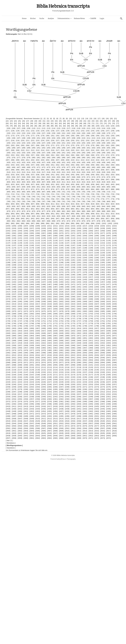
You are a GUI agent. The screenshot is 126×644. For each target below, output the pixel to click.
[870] (9, 211)
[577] (8, 180)
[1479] (8, 287)
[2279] (20, 389)
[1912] (97, 341)
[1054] (79, 231)
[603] (24, 182)
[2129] (32, 370)
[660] (84, 187)
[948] (63, 219)
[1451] (67, 282)
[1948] (85, 345)
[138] (63, 131)
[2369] (103, 399)
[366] (78, 155)
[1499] (14, 289)
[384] (54, 158)
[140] (73, 131)
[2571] (61, 426)
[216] (114, 138)
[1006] (20, 226)
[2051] (20, 360)
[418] (113, 160)
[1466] (43, 284)
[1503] (38, 289)
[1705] (108, 314)
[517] (43, 172)
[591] (78, 180)
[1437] (97, 280)
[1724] (108, 316)
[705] (84, 192)
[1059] (108, 231)
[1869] (67, 336)
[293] (49, 148)
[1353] (49, 270)
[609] (54, 182)
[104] (118, 126)
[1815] (85, 328)
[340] (59, 153)
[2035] (38, 358)
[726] (78, 194)
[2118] (79, 367)
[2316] (14, 394)
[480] (84, 167)
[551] (103, 175)
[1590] (103, 299)
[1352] (43, 270)
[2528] (32, 421)
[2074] (43, 363)
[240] (9, 143)
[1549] (85, 294)
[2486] (8, 416)
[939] (18, 219)
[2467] (8, 414)
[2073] (38, 363)
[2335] (14, 397)
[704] (79, 192)
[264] (18, 145)
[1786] (26, 326)
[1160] (32, 245)
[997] (83, 223)
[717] (33, 194)
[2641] (26, 436)
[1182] (49, 248)
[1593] (8, 302)
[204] (54, 138)
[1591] (108, 299)
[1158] (20, 245)
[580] (23, 180)
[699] (54, 192)
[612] (69, 182)
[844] (104, 206)
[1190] (97, 248)
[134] (43, 131)
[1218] (38, 253)
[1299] (67, 262)
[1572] (108, 297)
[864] (93, 209)
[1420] (108, 277)
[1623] (73, 304)
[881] (64, 211)
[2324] (61, 394)
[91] (60, 126)
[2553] (67, 423)
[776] (103, 199)
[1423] (14, 280)
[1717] (67, 316)
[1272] (20, 260)
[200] (34, 138)
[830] (34, 206)
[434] (79, 162)
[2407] (103, 404)
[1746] (14, 321)
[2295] (114, 389)
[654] (54, 187)
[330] (9, 153)
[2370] (108, 399)
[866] (103, 209)
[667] (8, 189)
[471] (39, 167)
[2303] (49, 392)
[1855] (97, 333)
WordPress (62, 459)
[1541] (38, 294)
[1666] (103, 309)
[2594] (85, 428)
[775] (98, 199)
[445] (23, 165)
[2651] (85, 436)
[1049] (49, 231)
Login (102, 18)
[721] (53, 194)
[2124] (114, 367)
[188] (88, 136)
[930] (84, 216)
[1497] (114, 287)
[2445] (103, 409)
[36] (64, 121)
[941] (28, 219)
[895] (23, 214)
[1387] (26, 275)
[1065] (32, 233)
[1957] (26, 348)
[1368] (26, 272)
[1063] (20, 233)
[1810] (55, 328)
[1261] (67, 258)
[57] (36, 123)
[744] (54, 197)
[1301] (79, 262)
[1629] (108, 304)
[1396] (79, 275)
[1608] (97, 302)
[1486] (49, 287)
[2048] (114, 358)
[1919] (26, 343)
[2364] (73, 399)
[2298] (20, 392)
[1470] (67, 284)
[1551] (97, 294)
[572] (94, 177)
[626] (28, 184)
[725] (73, 194)
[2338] (32, 397)
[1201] (49, 250)
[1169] (85, 245)
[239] (118, 141)
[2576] (91, 426)
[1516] (114, 289)
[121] (89, 128)
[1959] (38, 348)
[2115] (61, 367)
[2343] (61, 397)
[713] (13, 194)
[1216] (26, 253)
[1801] (114, 326)
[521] (64, 172)
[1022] (114, 226)
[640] (98, 184)
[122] (94, 128)
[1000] (98, 223)
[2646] (55, 436)
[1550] (91, 294)
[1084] (32, 236)
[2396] (38, 404)
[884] (79, 211)
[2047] (108, 358)
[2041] (73, 358)
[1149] (79, 243)
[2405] (91, 404)
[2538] (91, 421)
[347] (94, 153)
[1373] (55, 272)
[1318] (67, 265)
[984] (18, 223)
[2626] (49, 433)
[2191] (61, 377)
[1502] (32, 289)
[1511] (85, 289)
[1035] (79, 228)
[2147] (26, 372)
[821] (103, 204)
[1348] (20, 270)
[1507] (61, 289)
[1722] (97, 316)
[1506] (55, 289)
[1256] (38, 258)
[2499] (85, 416)
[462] (108, 165)
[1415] (79, 277)
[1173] (108, 245)
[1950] (97, 345)
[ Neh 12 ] (9, 441)
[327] (108, 150)
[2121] (97, 367)
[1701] (85, 314)
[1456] (97, 282)
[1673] (32, 311)
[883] (74, 211)
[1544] (55, 294)
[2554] (73, 423)
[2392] (14, 404)
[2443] (91, 409)
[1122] (32, 241)
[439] (104, 162)
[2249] (67, 384)
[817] (83, 204)
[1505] (49, 289)
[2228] (55, 382)
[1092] (79, 236)
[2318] (26, 394)
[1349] (26, 270)
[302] (94, 148)
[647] (19, 187)
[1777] (85, 323)
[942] (33, 219)
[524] (79, 172)
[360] (48, 155)
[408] (63, 160)
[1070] (61, 233)
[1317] (61, 265)
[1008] (32, 226)
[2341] (49, 397)
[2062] (85, 360)
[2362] (61, 399)
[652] (43, 187)
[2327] (79, 394)
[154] (29, 133)
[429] (54, 162)
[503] (88, 170)
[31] (44, 121)
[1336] (61, 267)
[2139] (91, 370)
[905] (73, 214)
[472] (43, 167)
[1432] (67, 280)
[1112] (85, 238)
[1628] (103, 304)
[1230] (108, 253)
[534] (18, 175)
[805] (23, 204)
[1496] (108, 287)
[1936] (14, 345)
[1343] (103, 267)
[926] (64, 216)
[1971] (108, 348)
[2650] (79, 436)
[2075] (49, 363)
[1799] (103, 326)
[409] (68, 160)
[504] (93, 170)
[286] (14, 148)
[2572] (67, 426)
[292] (43, 148)
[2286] (61, 389)
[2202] (14, 380)
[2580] (114, 426)
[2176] (85, 375)
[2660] (26, 438)
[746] (64, 197)
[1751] (43, 321)
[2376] (32, 402)
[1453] (79, 282)
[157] (43, 133)
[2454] (43, 411)
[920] (34, 216)
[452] (58, 165)
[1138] (14, 243)
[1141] (32, 243)
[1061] (8, 233)
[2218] (108, 380)
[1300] (73, 262)
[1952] (108, 345)
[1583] (61, 299)
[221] (28, 141)
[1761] (103, 321)
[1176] (14, 248)
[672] (33, 189)
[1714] (49, 316)
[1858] (114, 333)
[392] (94, 158)
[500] (73, 170)
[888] (99, 211)
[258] (99, 143)
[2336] (20, 397)
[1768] (32, 323)
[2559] (103, 423)
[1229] (103, 253)
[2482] (97, 414)
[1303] (91, 262)
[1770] (43, 323)
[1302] (85, 262)
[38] (73, 121)
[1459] (114, 282)
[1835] (91, 331)
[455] (73, 165)
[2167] (32, 375)
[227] (58, 141)
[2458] (67, 411)
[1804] (20, 328)
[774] (93, 199)
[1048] (43, 231)
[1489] (67, 287)
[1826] (38, 331)
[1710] (26, 316)
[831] (39, 206)
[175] (23, 136)
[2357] (32, 399)
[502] (83, 170)
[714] (18, 194)
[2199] (108, 377)
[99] (93, 126)
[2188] (43, 377)
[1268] (108, 258)
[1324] (103, 265)
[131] (28, 131)
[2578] (103, 426)
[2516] (73, 419)
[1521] (32, 292)
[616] (89, 182)
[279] (93, 145)
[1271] (14, 260)
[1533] (103, 292)
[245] (34, 143)
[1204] (67, 250)
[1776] (79, 323)
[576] (114, 177)
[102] (108, 126)
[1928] (79, 343)
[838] (74, 206)
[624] (18, 184)
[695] (34, 192)
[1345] (114, 267)
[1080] (8, 236)
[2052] (26, 360)
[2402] (73, 404)
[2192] (67, 377)
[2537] (85, 421)
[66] (73, 123)
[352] (8, 155)
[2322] (49, 394)
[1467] (49, 284)
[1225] (79, 253)
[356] (28, 155)
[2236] (103, 382)
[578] (13, 180)
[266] (28, 145)
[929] (79, 216)
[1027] (32, 228)
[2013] (20, 355)
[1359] (85, 270)
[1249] (108, 255)
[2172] (61, 375)
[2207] (43, 380)
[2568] (43, 426)
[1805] (26, 328)
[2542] (114, 421)
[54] (24, 123)
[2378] (43, 402)
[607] (43, 182)
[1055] (85, 231)
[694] (29, 192)
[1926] (67, 343)
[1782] (114, 323)
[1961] (49, 348)
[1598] (38, 302)
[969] (54, 221)
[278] (88, 145)
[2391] (8, 404)
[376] (14, 158)
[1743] (108, 319)
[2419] (61, 406)
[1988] (97, 350)
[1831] (67, 331)
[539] (43, 175)
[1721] (91, 316)
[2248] (61, 384)
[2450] (20, 411)
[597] (108, 180)
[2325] (67, 394)
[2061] (79, 360)
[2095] (55, 365)
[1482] (26, 287)
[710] (109, 192)
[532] (8, 175)
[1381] (103, 272)
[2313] (108, 392)
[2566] (32, 426)
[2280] (26, 389)
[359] (43, 155)
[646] (14, 187)
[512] (19, 172)
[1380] (97, 272)
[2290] (85, 389)
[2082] (91, 363)
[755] (109, 197)
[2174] (73, 375)
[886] (89, 211)
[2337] (26, 397)
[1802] (8, 328)
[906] (78, 214)
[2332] (108, 394)
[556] (14, 177)
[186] (78, 136)
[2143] (114, 370)
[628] (38, 184)
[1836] (97, 331)
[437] (94, 162)
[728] (88, 194)
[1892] (91, 338)
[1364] (114, 270)
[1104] (38, 238)
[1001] (104, 223)
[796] (89, 202)
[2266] (55, 387)
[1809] (49, 328)
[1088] (55, 236)
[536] (28, 175)
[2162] (114, 372)
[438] (99, 162)
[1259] (55, 258)
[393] (99, 158)
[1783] (8, 326)
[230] (73, 141)
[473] (49, 167)
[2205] (32, 380)
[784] (29, 202)
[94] (73, 126)
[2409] (114, 404)
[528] (99, 172)
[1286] (103, 260)
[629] (43, 184)
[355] (23, 155)
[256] (89, 143)
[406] (53, 160)
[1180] (38, 248)
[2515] (67, 419)
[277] (83, 145)
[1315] (49, 265)
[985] (23, 223)
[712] (8, 194)
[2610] (67, 431)
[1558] (26, 297)
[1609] (103, 302)
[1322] (91, 265)
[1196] (20, 250)
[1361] (97, 270)
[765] (48, 199)
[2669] (79, 438)
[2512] (49, 419)
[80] (15, 126)
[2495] (61, 416)
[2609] (61, 431)
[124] (104, 128)
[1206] (79, 250)
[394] (104, 158)
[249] (54, 143)
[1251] (8, 258)
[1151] (91, 243)
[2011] (8, 355)
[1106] (49, 238)
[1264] (85, 258)
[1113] (91, 238)
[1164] (55, 245)
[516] (39, 172)
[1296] (49, 262)
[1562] (49, 297)
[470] (34, 167)
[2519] (91, 419)
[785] (34, 202)
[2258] (8, 387)
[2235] (97, 382)
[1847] (49, 333)
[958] (113, 219)
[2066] (108, 360)
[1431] (61, 280)
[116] (64, 128)
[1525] (55, 292)
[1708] (14, 316)
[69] (85, 123)
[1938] (26, 345)
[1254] (26, 258)
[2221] (14, 382)
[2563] (14, 426)
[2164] (14, 375)
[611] (64, 182)
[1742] (103, 319)
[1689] (14, 314)
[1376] (73, 272)
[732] (108, 194)
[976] (89, 221)
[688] (113, 189)
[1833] (79, 331)
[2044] (91, 358)
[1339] (79, 267)
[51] (11, 123)
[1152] (97, 243)
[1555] (8, 297)
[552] (108, 175)
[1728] (20, 319)
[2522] (108, 419)
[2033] (26, 358)
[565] (59, 177)
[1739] (85, 319)
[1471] (73, 284)
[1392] (55, 275)
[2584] (26, 428)
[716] (28, 194)
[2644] (43, 436)
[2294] (108, 389)
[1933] (108, 343)
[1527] (67, 292)
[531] (114, 172)
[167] (94, 133)
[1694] (43, 314)
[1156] (8, 245)
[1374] (61, 272)
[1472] (79, 284)
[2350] (103, 397)
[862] (83, 209)
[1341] (91, 267)
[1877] (114, 336)
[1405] (20, 277)
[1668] (114, 309)
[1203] (61, 250)
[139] (68, 131)
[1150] (85, 243)
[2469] (20, 414)
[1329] (20, 267)
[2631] (79, 433)
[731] (103, 194)
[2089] (20, 365)
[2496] (67, 416)
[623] (13, 184)
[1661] (73, 309)
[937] (8, 219)
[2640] (20, 436)
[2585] (32, 428)
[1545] (61, 294)
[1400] (103, 275)
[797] (94, 202)
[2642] (32, 436)
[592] (83, 180)
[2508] (26, 419)
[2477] (67, 414)
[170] (109, 133)
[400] (23, 160)
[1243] (73, 255)
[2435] (43, 409)
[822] (108, 204)
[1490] (73, 287)
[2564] (20, 426)
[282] (108, 145)
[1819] (108, 328)
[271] (53, 145)
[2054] (38, 360)
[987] (33, 223)
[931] (89, 216)
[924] (54, 216)
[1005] (14, 226)
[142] (83, 131)
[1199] (38, 250)
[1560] (38, 297)
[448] (38, 165)
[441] (114, 162)
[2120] (91, 367)
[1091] (73, 236)
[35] (60, 121)
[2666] (61, 438)
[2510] (38, 419)
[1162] (43, 245)
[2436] (49, 409)
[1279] (61, 260)
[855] (48, 209)
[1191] (103, 248)
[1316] (55, 265)
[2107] (14, 367)
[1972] (114, 348)
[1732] (43, 319)
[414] (93, 160)
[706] (89, 192)
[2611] (73, 431)
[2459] (73, 411)
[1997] (38, 353)
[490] (23, 170)
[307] (8, 150)
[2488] (20, 416)
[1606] (85, 302)
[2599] (114, 428)
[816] (78, 204)
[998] (88, 223)
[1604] (73, 302)
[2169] (43, 375)
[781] (14, 202)
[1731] (38, 319)
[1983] (67, 350)
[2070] (20, 363)
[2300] (32, 392)
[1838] (108, 331)
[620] (109, 182)
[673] (38, 189)
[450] (48, 165)
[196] (14, 138)
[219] (18, 141)
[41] (85, 121)
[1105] (43, 238)
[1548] (79, 294)
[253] (74, 143)
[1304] (97, 262)
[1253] (20, 258)
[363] (63, 155)
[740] (34, 197)
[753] (99, 197)
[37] (68, 121)
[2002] (67, 353)
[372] (108, 155)
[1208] (91, 250)
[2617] (108, 431)
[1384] (8, 275)
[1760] (97, 321)
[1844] (32, 333)
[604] (29, 182)
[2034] (32, 358)
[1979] (43, 350)
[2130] (38, 370)
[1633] (20, 306)
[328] (113, 150)
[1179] (32, 248)
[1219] (43, 253)
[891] (114, 211)
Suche (42, 18)
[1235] (26, 255)
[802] (8, 204)
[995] (73, 223)
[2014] (26, 355)
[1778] (91, 323)
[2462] (91, 411)
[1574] (8, 299)
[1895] (108, 338)
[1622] (67, 304)
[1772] (55, 323)
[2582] (14, 428)
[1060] (114, 231)
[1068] (49, 233)
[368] (88, 155)
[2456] (55, 411)
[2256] (108, 384)
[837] (69, 206)
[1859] (8, 336)
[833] (49, 206)
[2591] (67, 428)
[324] (93, 150)
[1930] (91, 343)
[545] (73, 175)
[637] (83, 184)
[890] (109, 211)
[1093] (85, 236)
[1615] (26, 304)
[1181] (43, 248)
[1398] (91, 275)
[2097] (67, 365)
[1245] (85, 255)
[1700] (79, 314)
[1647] (103, 306)
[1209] (97, 250)
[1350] (32, 270)
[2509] (32, 419)
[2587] (43, 428)
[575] (109, 177)
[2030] (8, 358)
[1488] (61, 287)
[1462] (20, 284)
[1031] (55, 228)
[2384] (79, 402)
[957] (108, 219)
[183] (63, 136)
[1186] (73, 248)
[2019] (55, 355)
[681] (78, 189)
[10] (70, 119)
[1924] (55, 343)
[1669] (8, 311)
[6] (57, 119)
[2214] (85, 380)
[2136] (73, 370)
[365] (73, 155)
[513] (24, 172)
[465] (9, 167)
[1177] (20, 248)
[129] (18, 131)
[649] (29, 187)
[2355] (20, 399)
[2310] (91, 392)
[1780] (103, 323)
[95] (77, 126)
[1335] (55, 267)
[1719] (79, 316)
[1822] (14, 331)
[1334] (49, 267)
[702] (69, 192)
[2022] (73, 355)
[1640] (61, 306)
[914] (118, 214)
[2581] (8, 428)
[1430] (55, 280)
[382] (43, 158)
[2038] (55, 358)
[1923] (49, 343)
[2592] (73, 428)
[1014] (67, 226)
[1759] (91, 321)
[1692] (32, 314)
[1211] (108, 250)
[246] (39, 143)
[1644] (85, 306)
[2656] (114, 436)
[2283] (43, 389)
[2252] (85, 384)
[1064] (26, 233)
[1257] (43, 258)
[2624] (38, 433)
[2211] (67, 380)
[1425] (26, 280)
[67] (77, 123)
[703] (74, 192)
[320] (73, 150)
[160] (59, 133)
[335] (34, 153)
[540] (48, 175)
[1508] (67, 289)
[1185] (67, 248)
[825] (9, 206)
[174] (18, 136)
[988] (38, 223)
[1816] (91, 328)
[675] (48, 189)
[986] (28, 223)
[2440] (73, 409)
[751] (89, 197)
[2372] (8, 402)
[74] (105, 123)
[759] (18, 199)
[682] (83, 189)
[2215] (91, 380)
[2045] (97, 358)
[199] (29, 138)
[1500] (20, 289)
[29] (36, 121)
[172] (8, 136)
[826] (14, 206)
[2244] (38, 384)
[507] (108, 170)
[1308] (8, 265)
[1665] (97, 309)
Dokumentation (64, 18)
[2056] (49, 360)
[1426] (32, 280)
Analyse (51, 18)
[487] (8, 170)
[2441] (79, 409)
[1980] (49, 350)
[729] (93, 194)
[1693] (38, 314)
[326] (103, 150)
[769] (68, 199)
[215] (109, 138)
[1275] (38, 260)
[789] (54, 202)
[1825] (32, 331)
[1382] (108, 272)
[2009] (108, 353)
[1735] (61, 319)
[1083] (26, 236)
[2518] (85, 419)
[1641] (67, 306)
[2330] (97, 394)
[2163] (8, 375)
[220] (23, 141)
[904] (68, 214)
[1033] (67, 228)
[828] (24, 206)
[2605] (38, 431)
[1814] (79, 328)
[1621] (61, 304)
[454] (68, 165)
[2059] (67, 360)
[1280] (67, 260)
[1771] (49, 323)
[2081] (85, 363)
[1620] (55, 304)
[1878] (8, 338)
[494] (43, 170)
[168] (99, 133)
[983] (13, 223)
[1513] (97, 289)
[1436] (91, 280)
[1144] (49, 243)
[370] (98, 155)
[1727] (14, 319)
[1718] (73, 316)
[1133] (97, 241)
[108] (24, 128)
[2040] (67, 358)
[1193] (114, 248)
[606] (39, 182)
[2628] (61, 433)
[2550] (49, 423)
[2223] (26, 382)
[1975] (20, 350)
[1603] (67, 302)
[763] (38, 199)
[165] (84, 133)
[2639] (14, 436)
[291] (39, 148)
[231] (78, 141)
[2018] (49, 355)
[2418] (55, 406)
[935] (109, 216)
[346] (89, 153)
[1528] (73, 292)
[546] (78, 175)
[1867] (55, 336)
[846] (114, 206)
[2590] (61, 428)
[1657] (49, 309)
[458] (88, 165)
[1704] (103, 314)
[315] (48, 150)
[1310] (20, 265)
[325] (98, 150)
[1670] (14, 311)
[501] (78, 170)
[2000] (55, 353)
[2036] (43, 358)
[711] (114, 192)
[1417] (91, 277)
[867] (108, 209)
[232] (83, 141)
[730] (98, 194)
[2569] (49, 426)
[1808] (43, 328)
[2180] (108, 375)
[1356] (67, 270)
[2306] (67, 392)
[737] (19, 197)
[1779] (97, 323)
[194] (118, 136)
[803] (13, 204)
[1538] (20, 294)
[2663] (43, 438)
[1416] (85, 277)
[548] (88, 175)
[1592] (114, 299)
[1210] (103, 250)
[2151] (49, 372)
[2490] (32, 416)
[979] (104, 221)
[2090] (26, 365)
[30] (40, 121)
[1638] (49, 306)
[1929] (85, 343)
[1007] (26, 226)
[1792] (61, 326)
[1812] (67, 328)
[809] (43, 204)
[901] (53, 214)
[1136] (114, 241)
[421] (14, 162)
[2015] (32, 355)
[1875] (103, 336)
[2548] (38, 423)
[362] (58, 155)
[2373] (14, 402)
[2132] (49, 370)
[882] (69, 211)
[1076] (97, 233)
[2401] (67, 404)
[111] (39, 128)
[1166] (67, 245)
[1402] (114, 275)
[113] (49, 128)
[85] (36, 126)
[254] (79, 143)
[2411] (14, 406)
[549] (93, 175)
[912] (108, 214)
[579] (18, 180)
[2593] (79, 428)
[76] (113, 123)
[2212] (73, 380)
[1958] (32, 348)
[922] (43, 216)
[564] (54, 177)
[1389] (38, 275)
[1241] (61, 255)
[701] (64, 192)
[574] (104, 177)
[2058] (61, 360)
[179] (43, 136)
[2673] (103, 438)
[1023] (8, 228)
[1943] (55, 345)
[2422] (79, 406)
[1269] (114, 258)
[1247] (97, 255)
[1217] (32, 253)
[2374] (20, 402)
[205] (59, 138)
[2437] (55, 409)
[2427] (108, 406)
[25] (19, 121)
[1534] (108, 292)
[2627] (55, 433)
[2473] (43, 414)
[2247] (55, 384)
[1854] (91, 333)
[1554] (114, 294)
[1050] (55, 231)
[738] (24, 197)
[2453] (38, 411)
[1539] (26, 294)
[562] (43, 177)
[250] (59, 143)
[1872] (85, 336)
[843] (99, 206)
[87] (44, 126)
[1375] (67, 272)
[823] (113, 204)
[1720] (85, 316)
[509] (118, 170)
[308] (13, 150)
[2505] (8, 419)
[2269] (73, 387)
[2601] (14, 431)
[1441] (8, 282)
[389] (79, 158)
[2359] (43, 399)
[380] (34, 158)
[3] (48, 119)
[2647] (61, 436)
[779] (118, 199)
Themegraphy (71, 459)
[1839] (114, 331)
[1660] (67, 309)
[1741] (97, 319)
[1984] (73, 350)
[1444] (26, 282)
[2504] (114, 416)
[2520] (97, 419)
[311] (28, 150)
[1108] (61, 238)
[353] (13, 155)
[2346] (79, 397)
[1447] (43, 282)
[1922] (43, 343)
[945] (48, 219)
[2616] (103, 431)
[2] (45, 119)
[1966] (79, 348)
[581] (28, 180)
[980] (109, 221)
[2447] (114, 409)
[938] (13, 219)
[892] (8, 214)
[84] (32, 126)
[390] (84, 158)
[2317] (20, 394)
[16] (95, 119)
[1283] (85, 260)
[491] (28, 170)
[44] (97, 121)
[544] (68, 175)
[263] (13, 145)
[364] (68, 155)
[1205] (73, 250)
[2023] (79, 355)
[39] (77, 121)
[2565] (26, 426)
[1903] (43, 341)
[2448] (8, 411)
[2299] (26, 392)
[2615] (97, 431)
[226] (53, 141)
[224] (43, 141)
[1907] (67, 341)
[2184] (20, 377)
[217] (8, 141)
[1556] (14, 297)
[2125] (8, 370)
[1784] (14, 326)
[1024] (14, 228)
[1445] (32, 282)
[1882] (32, 338)
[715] (23, 194)
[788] (49, 202)
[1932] (103, 343)
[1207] (85, 250)
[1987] (91, 350)
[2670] (85, 438)
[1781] (108, 323)
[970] (59, 221)
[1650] (8, 309)
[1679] (67, 311)
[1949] (91, 345)
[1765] (14, 323)
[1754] (61, 321)
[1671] (20, 311)
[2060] (73, 360)
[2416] (43, 406)
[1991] (114, 350)
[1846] (43, 333)
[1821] (8, 331)
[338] (49, 153)
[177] (33, 136)
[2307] (73, 392)
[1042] (8, 231)
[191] (103, 136)
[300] (84, 148)
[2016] (38, 355)
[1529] (79, 292)
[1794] (73, 326)
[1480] (14, 287)
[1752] (49, 321)
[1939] (32, 345)
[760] (23, 199)
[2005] (85, 353)
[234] (93, 141)
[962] (19, 221)
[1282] (79, 260)
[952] (83, 219)
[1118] (8, 241)
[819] (93, 204)
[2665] (55, 438)
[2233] (85, 382)
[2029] (114, 355)
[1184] (61, 248)
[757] (8, 199)
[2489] (26, 416)
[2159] (97, 372)
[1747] (20, 321)
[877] (43, 211)
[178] (38, 136)
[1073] (79, 233)
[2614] (91, 431)
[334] (29, 153)
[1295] (43, 262)
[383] (49, 158)
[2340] (43, 397)
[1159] (26, 245)
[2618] (114, 431)
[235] (98, 141)
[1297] (55, 262)
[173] (13, 136)
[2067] (114, 360)
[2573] (73, 426)
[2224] (32, 382)
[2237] (108, 382)
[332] (19, 153)
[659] (79, 187)
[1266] (97, 258)
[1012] (55, 226)
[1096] (103, 236)
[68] (81, 123)
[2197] (97, 377)
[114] (54, 128)
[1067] (43, 233)
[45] (101, 121)
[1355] (61, 270)
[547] (83, 175)
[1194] (8, 250)
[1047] (38, 231)
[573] (99, 177)
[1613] (14, 304)
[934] (104, 216)
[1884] (43, 338)
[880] (59, 211)
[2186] (32, 377)
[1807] (38, 328)
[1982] (61, 350)
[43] (93, 121)
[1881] (26, 338)
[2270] (79, 387)
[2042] (79, 358)
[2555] (79, 423)
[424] (29, 162)
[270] (48, 145)
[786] (39, 202)
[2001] (61, 353)
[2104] (108, 365)
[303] (99, 148)
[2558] (97, 423)
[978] (99, 221)
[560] (34, 177)
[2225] (38, 382)
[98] (89, 126)
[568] (74, 177)
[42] (89, 121)
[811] (53, 204)
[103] (113, 126)
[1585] (73, 299)
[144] (93, 131)
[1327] (8, 267)
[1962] (55, 348)
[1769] (38, 323)
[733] (113, 194)
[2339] (38, 397)
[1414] (73, 277)
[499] (68, 170)
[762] (33, 199)
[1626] (91, 304)
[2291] (91, 389)
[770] (73, 199)
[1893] (97, 338)
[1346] (8, 270)
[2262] (32, 387)
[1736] (67, 319)
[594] (93, 180)
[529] (104, 172)
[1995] (26, 353)
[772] (83, 199)
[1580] (43, 299)
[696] (39, 192)
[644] (118, 184)
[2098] (73, 365)
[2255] (103, 384)
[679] (68, 189)
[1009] (38, 226)
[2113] (49, 367)
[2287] (67, 389)
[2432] (26, 409)
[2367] (91, 399)
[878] (49, 211)
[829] (29, 206)
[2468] (14, 414)
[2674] (108, 438)
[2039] (61, 358)
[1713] (43, 316)
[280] (98, 145)
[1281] (73, 260)
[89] (52, 126)
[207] (69, 138)
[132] (33, 131)
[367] (83, 155)
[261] (114, 143)
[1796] (85, 326)
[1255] (32, 258)
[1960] (43, 348)
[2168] (38, 375)
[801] (114, 202)
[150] (9, 133)
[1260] (61, 258)
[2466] (114, 411)
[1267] (103, 258)
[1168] (79, 245)
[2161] (108, 372)
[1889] (73, 338)
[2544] (14, 423)
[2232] (79, 382)
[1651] (14, 309)
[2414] (32, 406)
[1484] (38, 287)
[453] (63, 165)
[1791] (55, 326)
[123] (99, 128)
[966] (39, 221)
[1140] (26, 243)
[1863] (32, 336)
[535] (23, 175)
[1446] (38, 282)
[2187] (38, 377)
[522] (69, 172)
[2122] (103, 367)
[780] (9, 202)
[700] (59, 192)
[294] (54, 148)
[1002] (110, 223)
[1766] (20, 323)
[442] (8, 165)
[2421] (73, 406)
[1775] (73, 323)
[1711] (32, 316)
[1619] (49, 304)
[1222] (61, 253)
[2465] (108, 411)
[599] (118, 180)
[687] (108, 189)
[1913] (103, 341)
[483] (99, 167)
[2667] (67, 438)
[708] (99, 192)
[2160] (103, 372)
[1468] (55, 284)
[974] (79, 221)
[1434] (79, 280)
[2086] (114, 363)
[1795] (79, 326)
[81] (19, 126)
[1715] (55, 316)
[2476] (61, 414)
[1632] (14, 306)
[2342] (55, 397)
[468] (24, 167)
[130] (23, 131)
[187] (83, 136)
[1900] (26, 341)
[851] (28, 209)
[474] (54, 167)
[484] (104, 167)
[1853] (85, 333)
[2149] (38, 372)
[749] (79, 197)
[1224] (73, 253)
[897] (33, 214)
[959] (118, 219)
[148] (113, 131)
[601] (14, 182)
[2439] (67, 409)
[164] (79, 133)
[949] (68, 219)
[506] (103, 170)
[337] (43, 153)
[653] (49, 187)
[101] (103, 126)
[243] (24, 143)
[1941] (43, 345)
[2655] (108, 436)
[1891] (85, 338)
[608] (49, 182)
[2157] (85, 372)
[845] (109, 206)
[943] (38, 219)
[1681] (79, 311)
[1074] (85, 233)
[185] (73, 136)
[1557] (20, 297)
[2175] (79, 375)
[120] (84, 128)
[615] (84, 182)
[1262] (73, 258)
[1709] (20, 316)
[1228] (97, 253)
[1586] (79, 299)
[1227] (91, 253)
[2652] (91, 436)
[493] (38, 170)
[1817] (97, 328)
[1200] (43, 250)
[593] (88, 180)
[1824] (26, 331)
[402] (33, 160)
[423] (24, 162)
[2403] (79, 404)
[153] (24, 133)
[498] (63, 170)
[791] (64, 202)
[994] (68, 223)
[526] (89, 172)
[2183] (14, 377)
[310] (23, 150)
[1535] (114, 292)
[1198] (32, 250)
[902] (58, 214)
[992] (58, 223)
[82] (24, 126)
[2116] (67, 367)
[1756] (73, 321)
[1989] (103, 350)
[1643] (79, 306)
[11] (74, 119)
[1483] (32, 287)
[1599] (43, 302)
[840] (84, 206)
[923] (49, 216)
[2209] (55, 380)
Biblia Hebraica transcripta (63, 6)
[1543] (49, 294)
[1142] (38, 243)
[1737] (73, 319)
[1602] (61, 302)
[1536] (8, 294)
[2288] (73, 389)
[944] (43, 219)
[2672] (97, 438)
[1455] (91, 282)
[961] (14, 221)
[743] (49, 197)
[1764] (8, 323)
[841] (89, 206)
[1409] (43, 277)
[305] (109, 148)
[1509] (73, 289)
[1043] (14, 231)
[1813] (73, 328)
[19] (107, 119)
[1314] (43, 265)
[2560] (108, 423)
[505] (98, 170)
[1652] (20, 309)
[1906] (61, 341)
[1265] (91, 258)
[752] (94, 197)
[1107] (55, 238)
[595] (98, 180)
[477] (69, 167)
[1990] (108, 350)
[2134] (61, 370)
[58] (40, 123)
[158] (49, 133)
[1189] (91, 248)
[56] (32, 123)
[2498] (79, 416)
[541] (53, 175)
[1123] (38, 241)
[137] (58, 131)
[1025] (20, 228)
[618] (99, 182)
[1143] (43, 243)
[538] (38, 175)
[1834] (85, 331)
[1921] (38, 343)
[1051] (61, 231)
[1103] (32, 238)
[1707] (8, 316)
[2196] (91, 377)
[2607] (49, 431)
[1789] (43, 326)
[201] (39, 138)
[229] (68, 141)
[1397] (85, 275)
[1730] (32, 319)
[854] (43, 209)
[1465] (38, 284)
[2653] (97, 436)
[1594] (14, 302)
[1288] (114, 260)
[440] (109, 162)
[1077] (103, 233)
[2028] (108, 355)
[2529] (38, 421)
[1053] (73, 231)
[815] (73, 204)
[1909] (79, 341)
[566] (64, 177)
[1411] (55, 277)
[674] (43, 189)
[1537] (14, 294)
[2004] (79, 353)
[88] (48, 126)
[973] (74, 221)
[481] (89, 167)
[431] (64, 162)
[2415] (38, 406)
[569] (79, 177)
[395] (109, 158)
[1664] (91, 309)
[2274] (103, 387)
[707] (94, 192)
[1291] (20, 262)
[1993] (14, 353)
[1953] (114, 345)
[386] (64, 158)
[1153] (103, 243)
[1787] (32, 326)
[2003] (73, 353)
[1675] (43, 311)
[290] (34, 148)
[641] (103, 184)
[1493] (91, 287)
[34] (56, 121)
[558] (24, 177)
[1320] (79, 265)
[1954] (8, 348)
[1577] (26, 299)
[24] (15, 121)
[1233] (14, 255)
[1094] (91, 236)
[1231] (114, 253)
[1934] (114, 343)
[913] (113, 214)
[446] (28, 165)
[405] (48, 160)
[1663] (85, 309)
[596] (103, 180)
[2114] (55, 367)
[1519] (20, 292)
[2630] (73, 433)
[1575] (14, 299)
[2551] (55, 423)
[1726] (8, 319)
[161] (64, 133)
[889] (104, 211)
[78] (7, 126)
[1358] (79, 270)
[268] (38, 145)
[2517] (79, 419)
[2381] (61, 402)
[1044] (20, 231)
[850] (23, 209)
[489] (18, 170)
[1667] (108, 309)
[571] (89, 177)
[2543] (8, 423)
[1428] (43, 280)
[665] (109, 187)
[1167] (73, 245)
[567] (69, 177)
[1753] (55, 321)
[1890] (79, 338)
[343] (74, 153)
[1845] (38, 333)
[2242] (26, 384)
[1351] (38, 270)
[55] (28, 123)
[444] (18, 165)
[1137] (8, 243)
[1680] (73, 311)
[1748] (26, 321)
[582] (33, 180)
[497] (58, 170)
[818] (88, 204)
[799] (104, 202)
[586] (53, 180)
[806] (28, 204)
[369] (93, 155)
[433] (74, 162)
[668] (13, 189)
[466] (14, 167)
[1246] (91, 255)
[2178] (97, 375)
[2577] (97, 426)
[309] (18, 150)
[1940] (38, 345)
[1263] (79, 258)
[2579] (108, 426)
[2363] (67, 399)
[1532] (97, 292)
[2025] (91, 355)
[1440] (114, 280)
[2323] (55, 394)
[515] (34, 172)
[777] (108, 199)
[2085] (108, 363)
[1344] (108, 267)
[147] (108, 131)
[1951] (103, 345)
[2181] (114, 375)
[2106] (8, 367)
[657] (69, 187)
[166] (89, 133)
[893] (13, 214)
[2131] (43, 370)
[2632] (85, 433)
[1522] (38, 292)
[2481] (91, 414)
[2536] (79, 421)
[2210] (61, 380)
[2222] (20, 382)
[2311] (97, 392)
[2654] (103, 436)
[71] (93, 123)
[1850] (67, 333)
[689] (118, 189)
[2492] (43, 416)
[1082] (20, 236)
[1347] (14, 270)
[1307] (114, 262)
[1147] (67, 243)
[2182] (8, 377)
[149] (118, 131)
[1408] (38, 277)
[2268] (67, 387)
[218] (13, 141)
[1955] (14, 348)
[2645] (49, 436)
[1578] (32, 299)
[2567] (38, 426)
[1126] (55, 241)
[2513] (55, 419)
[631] (53, 184)
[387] (69, 158)
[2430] (14, 409)
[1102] (26, 238)
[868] (113, 209)
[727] (83, 194)
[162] (69, 133)
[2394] (26, 404)
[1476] (103, 284)
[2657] (8, 438)
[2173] (67, 375)
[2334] (8, 397)
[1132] (91, 241)
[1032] (61, 228)
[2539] (97, 421)
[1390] (43, 275)
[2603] (26, 431)
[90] (56, 126)
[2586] (38, 428)
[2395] (32, 404)
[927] (69, 216)
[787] (43, 202)
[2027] (103, 355)
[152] (19, 133)
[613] (74, 182)
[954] (93, 219)
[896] (28, 214)
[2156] (79, 372)
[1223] (67, 253)
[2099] (79, 365)
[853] (38, 209)
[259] (104, 143)
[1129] (73, 241)
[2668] (73, 438)
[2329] (91, 394)
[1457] (103, 282)
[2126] (14, 370)
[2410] (8, 406)
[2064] (97, 360)
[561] (39, 177)
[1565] (67, 297)
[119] (79, 128)
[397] (8, 160)
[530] (109, 172)
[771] (78, 199)
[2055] (43, 360)
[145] (98, 131)
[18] (103, 119)
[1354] (55, 270)
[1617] (38, 304)
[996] (78, 223)
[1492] (85, 287)
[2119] (85, 367)
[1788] (38, 326)
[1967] (85, 348)
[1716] (61, 316)
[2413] (26, 406)
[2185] (26, 377)
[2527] (26, 421)
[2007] (97, 353)
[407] (58, 160)
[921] (39, 216)
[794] (79, 202)
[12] (79, 119)
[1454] (85, 282)
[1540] (32, 294)
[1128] (67, 241)
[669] (18, 189)
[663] (99, 187)
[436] (89, 162)
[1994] (20, 353)
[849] (18, 209)
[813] (63, 204)
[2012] (14, 355)
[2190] (55, 377)
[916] (14, 216)
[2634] (97, 433)
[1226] (85, 253)
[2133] (55, 370)
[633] (63, 184)
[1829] (55, 331)
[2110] (32, 367)
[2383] (73, 402)
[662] (94, 187)
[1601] (55, 302)
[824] (118, 204)
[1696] (55, 314)
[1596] (26, 302)
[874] (29, 211)
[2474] (49, 414)
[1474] (91, 284)
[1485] (43, 287)
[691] (14, 192)
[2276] (114, 387)
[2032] (20, 358)
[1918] (20, 343)
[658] (74, 187)
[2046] (103, 358)
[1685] (103, 311)
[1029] (43, 228)
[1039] (103, 228)
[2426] (103, 406)
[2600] (8, 431)
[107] (19, 128)
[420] (9, 162)
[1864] (38, 336)
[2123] (108, 367)
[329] (118, 150)
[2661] (32, 438)
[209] (79, 138)
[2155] (73, 372)
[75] (109, 123)
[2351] (108, 397)
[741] (39, 197)
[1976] (26, 350)
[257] (94, 143)
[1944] (61, 345)
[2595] (91, 428)
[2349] (97, 397)
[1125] (49, 241)
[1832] (73, 331)
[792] (69, 202)
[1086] (43, 236)
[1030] (49, 228)
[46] (105, 121)
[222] (33, 141)
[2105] (114, 365)
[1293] (32, 262)
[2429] (8, 409)
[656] (64, 187)
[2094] (49, 365)
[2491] (38, 416)
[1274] (32, 260)
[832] (43, 206)
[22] (7, 121)
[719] (43, 194)
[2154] (67, 372)
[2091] (32, 365)
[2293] (103, 389)
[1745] (8, 321)
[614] (79, 182)
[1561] (43, 297)
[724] (68, 194)
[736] (14, 197)
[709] (104, 192)
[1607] (91, 302)
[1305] (103, 262)
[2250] (73, 384)
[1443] (20, 282)
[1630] (114, 304)
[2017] (43, 355)
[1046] (32, 231)
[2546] (26, 423)
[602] (19, 182)
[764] (43, 199)
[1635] (32, 306)
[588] (63, 180)
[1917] (14, 343)
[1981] (55, 350)
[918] (24, 216)
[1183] (55, 248)
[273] (63, 145)
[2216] (97, 380)
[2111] (38, 367)
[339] (54, 153)
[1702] (91, 314)
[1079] (114, 233)
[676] (53, 189)
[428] (49, 162)
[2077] (61, 363)
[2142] (108, 370)
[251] (64, 143)
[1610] (108, 302)
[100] (98, 126)
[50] (7, 123)
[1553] (108, 294)
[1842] (20, 333)
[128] (13, 131)
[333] (24, 153)
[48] (113, 121)
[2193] (73, 377)
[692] (19, 192)
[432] (69, 162)
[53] (19, 123)
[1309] (14, 265)
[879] (54, 211)
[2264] (43, 387)
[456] (78, 165)
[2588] (49, 428)
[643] (113, 184)
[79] (11, 126)
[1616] (32, 304)
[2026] (97, 355)
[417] (108, 160)
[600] (9, 182)
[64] (64, 123)
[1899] (20, 341)
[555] (9, 177)
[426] (39, 162)
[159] (54, 133)
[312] (33, 150)
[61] (52, 123)
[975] (84, 221)
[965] (34, 221)
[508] (113, 170)
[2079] (73, 363)
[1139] (20, 243)
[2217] (103, 380)
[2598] (108, 428)
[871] (14, 211)
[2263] (38, 387)
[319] (68, 150)
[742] (43, 197)
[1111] (79, 238)
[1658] (55, 309)
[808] (38, 204)
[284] (118, 145)
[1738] (79, 319)
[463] (113, 165)
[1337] (67, 267)
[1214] (14, 253)
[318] (63, 150)
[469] (29, 167)
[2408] (108, 404)
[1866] (49, 336)
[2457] (61, 411)
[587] (58, 180)
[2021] (67, 355)
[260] (109, 143)
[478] (74, 167)
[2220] (8, 382)
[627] (33, 184)
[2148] (32, 372)
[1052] (67, 231)
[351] (114, 153)
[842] (94, 206)
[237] (108, 141)
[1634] (26, 306)
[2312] (103, 392)
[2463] (97, 411)
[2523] (114, 419)
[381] (39, 158)
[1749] (32, 321)
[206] (64, 138)
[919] (29, 216)
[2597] (103, 428)
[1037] (91, 228)
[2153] (61, 372)
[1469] (61, 284)
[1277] (49, 260)
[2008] (103, 353)
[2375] (26, 402)
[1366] (14, 272)
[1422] (8, 280)
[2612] (79, 431)
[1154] (108, 243)
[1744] (114, 319)
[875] (34, 211)
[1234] (20, 255)
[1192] (108, 248)
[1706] (114, 314)
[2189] (49, 377)
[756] (114, 197)
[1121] (26, 241)
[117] (69, 128)
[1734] (55, 319)
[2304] (55, 392)
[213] (99, 138)
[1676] (49, 311)
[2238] (114, 382)
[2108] (20, 367)
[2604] (32, 431)
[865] (98, 209)
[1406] (26, 277)
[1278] (55, 260)
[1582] (55, 299)
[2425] (97, 406)
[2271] (85, 387)
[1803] (14, 328)
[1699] (73, 314)
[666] (114, 187)
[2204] (26, 380)
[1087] (49, 236)
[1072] (73, 233)
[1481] (20, 287)
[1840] (8, 333)
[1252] (14, 258)
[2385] (85, 402)
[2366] (85, 399)
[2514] (61, 419)
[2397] (43, 404)
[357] (33, 155)
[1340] (85, 267)
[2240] (14, 384)
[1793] (67, 326)
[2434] (38, 409)
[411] (78, 160)
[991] (53, 223)
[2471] (32, 414)
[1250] (114, 255)
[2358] (38, 399)
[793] (74, 202)
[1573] (114, 297)
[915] (9, 216)
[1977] (32, 350)
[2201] (8, 380)
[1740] (91, 319)
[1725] (114, 316)
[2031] (14, 358)
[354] (18, 155)
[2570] (55, 426)
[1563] (55, 297)
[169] (104, 133)
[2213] (79, 380)
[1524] (49, 292)
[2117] (73, 367)
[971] (64, 221)
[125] (109, 128)
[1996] (32, 353)
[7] (60, 119)
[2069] (14, 363)
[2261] (26, 387)
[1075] (91, 233)
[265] (23, 145)
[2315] (8, 394)
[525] (84, 172)
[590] (73, 180)
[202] (43, 138)
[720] (48, 194)
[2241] (20, 384)
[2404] (85, 404)
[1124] (43, 241)
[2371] (114, 399)
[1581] (49, 299)
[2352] (114, 397)
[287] (19, 148)
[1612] (8, 304)
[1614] (20, 304)
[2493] (49, 416)
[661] (89, 187)
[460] (98, 165)
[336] (39, 153)
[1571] (103, 297)
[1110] (73, 238)
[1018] (91, 226)
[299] (79, 148)
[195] (9, 138)
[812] (58, 204)
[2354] (14, 399)
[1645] (91, 306)
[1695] (49, 314)
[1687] (114, 311)
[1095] (97, 236)
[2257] (114, 384)
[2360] (49, 399)
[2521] (103, 419)
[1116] (108, 238)
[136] (53, 131)
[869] (118, 209)
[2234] (91, 382)
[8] (64, 119)
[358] (38, 155)
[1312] (32, 265)
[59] (44, 123)
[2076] (55, 363)
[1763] (114, 321)
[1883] (38, 338)
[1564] (61, 297)
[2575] (85, 426)
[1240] (55, 255)
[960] (9, 221)
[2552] (61, 423)
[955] (98, 219)
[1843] (26, 333)
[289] (29, 148)
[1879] (14, 338)
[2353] (8, 399)
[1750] (38, 321)
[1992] (8, 353)
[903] (63, 214)
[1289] (8, 262)
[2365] (79, 399)
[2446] (108, 409)
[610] (59, 182)
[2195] (85, 377)
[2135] (67, 370)
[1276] (43, 260)
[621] (114, 182)
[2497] (73, 416)
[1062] (14, 233)
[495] (48, 170)
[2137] (79, 370)
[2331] (103, 394)
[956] (103, 219)
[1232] (8, 255)
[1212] (114, 250)
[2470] (26, 414)
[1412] (61, 277)
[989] (43, 223)
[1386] (20, 275)
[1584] (67, 299)
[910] (98, 214)
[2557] (91, 423)
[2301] (38, 392)
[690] (9, 192)
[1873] (91, 336)
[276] (78, 145)
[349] (104, 153)
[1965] (73, 348)
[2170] (49, 375)
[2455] (49, 411)
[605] (34, 182)
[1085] (38, 236)
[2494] (55, 416)
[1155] (114, 243)
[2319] (32, 394)
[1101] (20, 238)
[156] (39, 133)
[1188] (85, 248)
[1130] (79, 241)
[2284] (49, 389)
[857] (58, 209)
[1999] (49, 353)
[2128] (26, 370)
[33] (52, 121)
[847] (8, 209)
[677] (58, 189)
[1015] (73, 226)
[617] (94, 182)
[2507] (20, 419)
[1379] (91, 272)
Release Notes (79, 18)
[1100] (14, 238)
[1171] (97, 245)
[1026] (26, 228)
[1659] (61, 309)
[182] (58, 136)
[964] (29, 221)
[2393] (20, 404)
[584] (43, 180)
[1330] (26, 267)
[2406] (97, 404)
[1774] (67, 323)
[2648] (67, 436)
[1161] (38, 245)
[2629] (67, 433)
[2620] (14, 433)
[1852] (79, 333)
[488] (13, 170)
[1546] (67, 294)
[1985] (79, 350)
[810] (48, 204)
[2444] (97, 409)
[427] (43, 162)
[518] (49, 172)
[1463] (26, 284)
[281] (103, 145)
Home (24, 18)
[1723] (103, 316)
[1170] (91, 245)
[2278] (14, 389)
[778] (113, 199)
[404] (43, 160)
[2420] (67, 406)
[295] (59, 148)
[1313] (38, 265)
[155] (34, 133)
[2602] (20, 431)
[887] (94, 211)
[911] (103, 214)
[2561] (114, 423)
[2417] (49, 406)
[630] (48, 184)
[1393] (61, 275)
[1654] (32, 309)
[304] (104, 148)
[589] (68, 180)
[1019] (97, 226)
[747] (69, 197)
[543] (63, 175)
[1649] (114, 306)
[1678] (61, 311)
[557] (19, 177)
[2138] (85, 370)
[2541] (108, 421)
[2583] (20, 428)
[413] (88, 160)
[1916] (8, 343)
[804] (18, 204)
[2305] (61, 392)
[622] (8, 184)
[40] (81, 121)
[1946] (73, 345)
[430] (59, 162)
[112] (43, 128)
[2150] (43, 372)
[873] (24, 211)
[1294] (38, 262)
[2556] (85, 423)
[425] (34, 162)
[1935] (8, 345)
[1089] (61, 236)
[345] (84, 153)
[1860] (14, 336)
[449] (43, 165)
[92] (64, 126)
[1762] (108, 321)
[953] (88, 219)
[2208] (49, 380)
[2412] (20, 406)
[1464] (32, 284)
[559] (29, 177)
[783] (24, 202)
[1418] (97, 277)
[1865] (43, 336)
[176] (28, 136)
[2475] (55, 414)
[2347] (85, 397)
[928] (74, 216)
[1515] (108, 289)
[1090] (67, 236)
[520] (59, 172)
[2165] (20, 375)
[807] (33, 204)
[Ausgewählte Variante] (14, 119)
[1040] (108, 228)
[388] (74, 158)
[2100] (85, 365)
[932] (94, 216)
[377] (19, 158)
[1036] (85, 228)
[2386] (91, 402)
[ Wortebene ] (11, 443)
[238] (113, 141)
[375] (9, 158)
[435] (84, 162)
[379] (29, 158)
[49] (118, 121)
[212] (94, 138)
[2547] (32, 423)
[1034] (73, 228)
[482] (94, 167)
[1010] (43, 226)
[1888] (67, 338)
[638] (88, 184)
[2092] (38, 365)
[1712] (38, 316)
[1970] (103, 348)
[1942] (49, 345)
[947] (58, 219)
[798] (99, 202)
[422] (19, 162)
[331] (14, 153)
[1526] (61, 292)
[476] (64, 167)
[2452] (32, 411)
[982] (8, 223)
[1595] (20, 302)
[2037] (49, 358)
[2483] (103, 414)
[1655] (38, 309)
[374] (118, 155)
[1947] (79, 345)
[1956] (20, 348)
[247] (43, 143)
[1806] (32, 328)
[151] (14, 133)
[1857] (108, 333)
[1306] (108, 262)
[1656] (43, 309)
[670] (23, 189)
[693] (24, 192)
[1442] (14, 282)
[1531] (91, 292)
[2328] (85, 394)
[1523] (43, 292)
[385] (59, 158)
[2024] (85, 355)
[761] (28, 199)
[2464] (103, 411)
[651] (39, 187)
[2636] (108, 433)
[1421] (114, 277)
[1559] (32, 297)
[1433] (73, 280)
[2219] (114, 380)
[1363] (108, 270)
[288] (24, 148)
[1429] (49, 280)
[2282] (38, 389)
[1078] (108, 233)
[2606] (43, 431)
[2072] (32, 363)
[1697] (61, 314)
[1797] (91, 326)
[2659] (20, 438)
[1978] (38, 350)
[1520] (26, 292)
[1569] (91, 297)
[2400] (61, 404)
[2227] (49, 382)
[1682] (85, 311)
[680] (73, 189)
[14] (87, 119)
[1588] (91, 299)
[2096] (61, 365)
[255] (84, 143)
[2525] (14, 421)
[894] (18, 214)
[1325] (108, 265)
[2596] (97, 428)
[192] (108, 136)
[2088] (14, 365)
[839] (79, 206)
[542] (58, 175)
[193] (113, 136)
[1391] (49, 275)
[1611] (114, 302)
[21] (115, 119)
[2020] (61, 355)
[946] (53, 219)
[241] (14, 143)
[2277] (8, 389)
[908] (88, 214)
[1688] (8, 314)
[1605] (79, 302)
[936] (114, 216)
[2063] (91, 360)
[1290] (14, 262)
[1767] (26, 323)
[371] (103, 155)
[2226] (43, 382)
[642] (108, 184)
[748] (74, 197)
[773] (88, 199)
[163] (74, 133)
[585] (48, 180)
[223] (38, 141)
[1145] (55, 243)
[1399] (97, 275)
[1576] (20, 299)
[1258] (49, 258)
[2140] (97, 370)
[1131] (85, 241)
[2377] (38, 402)
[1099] (8, 238)
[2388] (103, 402)
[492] (33, 170)
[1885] (49, 338)
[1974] (14, 350)
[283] (113, 145)
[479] (79, 167)
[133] (38, 131)
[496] (53, 170)
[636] (78, 184)
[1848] (55, 333)
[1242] (67, 255)
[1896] (114, 338)
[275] (73, 145)
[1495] (103, 287)
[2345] (73, 397)
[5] (54, 119)
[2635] (103, 433)
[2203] (20, 380)
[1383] (114, 272)
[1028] (38, 228)
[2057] (55, 360)
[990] (48, 223)
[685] (98, 189)
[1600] (49, 302)
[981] (114, 221)
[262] (8, 145)
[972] (69, 221)
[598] (113, 180)
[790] (59, 202)
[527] (94, 172)
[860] (73, 209)
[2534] (67, 421)
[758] (13, 199)
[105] (9, 128)
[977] (94, 221)
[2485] (114, 414)
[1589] (97, 299)
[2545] (20, 423)
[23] (11, 121)
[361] (53, 155)
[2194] (79, 377)
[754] (104, 197)
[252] (69, 143)
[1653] (26, 309)
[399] (18, 160)
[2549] (43, 423)
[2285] (55, 389)
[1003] (116, 223)
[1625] (85, 304)
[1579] (38, 299)
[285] (9, 148)
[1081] (14, 236)
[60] (48, 123)
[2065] (103, 360)
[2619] (8, 433)
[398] (13, 160)
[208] (74, 138)
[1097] (108, 236)
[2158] (91, 372)
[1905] (55, 341)
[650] (34, 187)
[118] (74, 128)
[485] (109, 167)
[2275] (108, 387)
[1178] (26, 248)
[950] (73, 219)
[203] (49, 138)
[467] (19, 167)
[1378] (85, 272)
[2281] (32, 389)
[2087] (8, 365)
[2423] (85, 406)
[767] (58, 199)
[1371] (43, 272)
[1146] (61, 243)
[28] (32, 121)
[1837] (103, 331)
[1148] (73, 243)
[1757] (79, 321)
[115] (59, 128)
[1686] (108, 311)
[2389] (108, 402)
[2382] (67, 402)
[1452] (73, 282)
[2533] (61, 421)
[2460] (79, 411)
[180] (48, 136)
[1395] (73, 275)
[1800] (108, 326)
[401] (28, 160)
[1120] (20, 241)
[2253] (91, 384)
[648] (24, 187)
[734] (118, 194)
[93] (68, 126)
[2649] (73, 436)
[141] (78, 131)
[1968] (91, 348)
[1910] (85, 341)
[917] (19, 216)
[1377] (79, 272)
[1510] (79, 289)
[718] (38, 194)
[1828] (49, 331)
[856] (53, 209)
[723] (63, 194)
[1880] (20, 338)
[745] (59, 197)
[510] (9, 172)
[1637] (43, 306)
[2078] (67, 363)
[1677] (55, 311)
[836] (64, 206)
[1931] (97, 343)
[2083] (97, 363)
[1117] (114, 238)
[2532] (55, 421)
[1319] (73, 265)
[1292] (26, 262)
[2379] (49, 402)
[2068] (8, 363)
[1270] (8, 260)
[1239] (49, 255)
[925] (59, 216)
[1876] (108, 336)
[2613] (85, 431)
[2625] (43, 433)
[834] (54, 206)
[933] (99, 216)
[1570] (97, 297)
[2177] (91, 375)
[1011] (49, 226)
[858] (63, 209)
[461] (103, 165)
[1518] (14, 292)
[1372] (49, 272)
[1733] (49, 319)
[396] (114, 158)
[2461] (85, 411)
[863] (88, 209)
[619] (104, 182)
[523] (74, 172)
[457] (83, 165)
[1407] (32, 277)
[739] (29, 197)
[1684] (97, 311)
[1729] (26, 319)
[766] (53, 199)
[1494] (97, 287)
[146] (103, 131)
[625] (23, 184)
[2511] (43, 419)
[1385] (14, 275)
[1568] (85, 297)
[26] (24, 121)
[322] (83, 150)
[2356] (26, 399)
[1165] (61, 245)
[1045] (26, 231)
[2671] (91, 438)
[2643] (38, 436)
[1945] (67, 345)
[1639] (55, 306)
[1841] (14, 333)
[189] (93, 136)
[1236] (32, 255)
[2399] (55, 404)
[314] (43, 150)
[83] (28, 126)
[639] (93, 184)
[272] (58, 145)
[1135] (108, 241)
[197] (19, 138)
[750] (84, 197)
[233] (88, 141)
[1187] (79, 248)
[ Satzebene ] (11, 448)
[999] (93, 223)
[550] (98, 175)
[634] (68, 184)
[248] (49, 143)
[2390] (114, 402)
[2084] (103, 363)
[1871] (79, 336)
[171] (114, 133)
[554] (118, 175)
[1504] (43, 289)
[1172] (103, 245)
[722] (58, 194)
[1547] (73, 294)
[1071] (67, 233)
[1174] (114, 245)
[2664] (49, 438)
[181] (53, 136)
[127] (8, 131)
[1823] (20, 331)
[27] (28, 121)
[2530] (43, 421)
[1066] (38, 233)
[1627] (97, 304)
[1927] (73, 343)
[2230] (67, 382)
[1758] (85, 321)
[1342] (97, 267)
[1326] (114, 265)
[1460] (8, 284)
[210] (84, 138)
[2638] (8, 436)
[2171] (55, 375)
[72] (97, 123)
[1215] (20, 253)
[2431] (20, 409)
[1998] (43, 353)
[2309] (85, 392)
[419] (118, 160)
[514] (29, 172)
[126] (114, 128)
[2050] (14, 360)
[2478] (73, 414)
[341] (64, 153)
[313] (38, 150)
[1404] (14, 277)
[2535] (73, 421)
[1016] (79, 226)
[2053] (32, 360)
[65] (68, 123)
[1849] (61, 333)
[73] (101, 123)
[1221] (55, 253)
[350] (109, 153)
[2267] (61, 387)
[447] (33, 165)
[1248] (103, 255)
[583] (38, 180)
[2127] (20, 370)
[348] (99, 153)
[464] (118, 165)
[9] (67, 119)
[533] (13, 175)
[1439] (108, 280)
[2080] (79, 363)
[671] (28, 189)
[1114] (97, 238)
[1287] (108, 260)
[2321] (43, 394)
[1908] (73, 341)
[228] (63, 141)
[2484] (108, 414)
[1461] (14, 284)
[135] (48, 131)
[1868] (61, 336)
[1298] (61, 262)
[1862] (26, 336)
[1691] (26, 314)
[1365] (8, 272)
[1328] (14, 267)
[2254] (97, 384)
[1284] (91, 260)
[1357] (73, 270)
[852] (33, 209)
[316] (53, 150)
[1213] (8, 253)
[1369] (32, 272)
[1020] (103, 226)
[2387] (97, 402)
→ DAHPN (92, 18)
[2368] (97, 399)
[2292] (97, 389)
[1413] (67, 277)
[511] (14, 172)
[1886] (55, 338)
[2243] (32, 384)
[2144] (8, 372)
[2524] (8, 421)
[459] (93, 165)
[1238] (43, 255)
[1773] (61, 323)
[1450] (61, 282)
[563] (49, 177)
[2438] (61, 409)
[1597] (32, 302)
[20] (111, 119)
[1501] (26, 289)
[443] (13, 165)
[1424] (20, 280)
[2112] (43, 367)
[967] (43, 221)
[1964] (67, 348)
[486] (114, 167)
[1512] (91, 289)
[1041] (114, 228)
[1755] (67, 321)
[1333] (43, 267)
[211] (89, 138)
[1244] (79, 255)
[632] (58, 184)
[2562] (8, 426)
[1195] (14, 250)
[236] (103, 141)
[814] (68, 204)
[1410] (49, 277)
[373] (113, 155)
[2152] (55, 372)
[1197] (26, 250)
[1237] (38, 255)
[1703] (97, 314)
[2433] (32, 409)
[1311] (26, 265)
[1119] (14, 241)
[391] (89, 158)
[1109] (67, 238)
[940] (23, 219)
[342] (69, 153)
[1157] (14, 245)
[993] (63, 223)
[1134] (103, 241)
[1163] (49, 245)
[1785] (20, 326)
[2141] (103, 370)
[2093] (43, 365)
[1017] (85, 226)
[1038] (97, 228)
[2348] (91, 397)
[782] (19, 202)
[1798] (97, 326)
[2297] (14, 392)
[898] (38, 214)
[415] (98, 160)
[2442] (85, 409)
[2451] (26, 411)
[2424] (91, 406)
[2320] (38, 394)
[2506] (14, 419)
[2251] (79, 384)
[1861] (20, 336)
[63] (60, 123)
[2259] (14, 387)
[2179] (103, 375)
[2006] (91, 353)
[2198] (103, 377)
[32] (48, 121)
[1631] (8, 306)
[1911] (91, 341)
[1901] (32, 341)
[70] (89, 123)
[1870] (73, 336)
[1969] (97, 348)
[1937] (20, 345)
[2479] (79, 414)
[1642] (73, 306)
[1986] (85, 350)
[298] (74, 148)
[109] (29, 128)
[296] (64, 148)
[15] (91, 119)
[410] (73, 160)
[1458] (108, 282)
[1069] (55, 233)
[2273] (97, 387)
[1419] (103, 277)
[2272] (91, 387)
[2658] (14, 438)
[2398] (49, 404)
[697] (43, 192)
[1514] (103, 289)
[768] (63, 199)
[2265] (49, 387)
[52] (15, 123)
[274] (68, 145)
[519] (54, 172)
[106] (14, 128)
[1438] (103, 280)
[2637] (114, 433)
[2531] (49, 421)
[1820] (114, 328)
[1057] (97, 231)
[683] (88, 189)
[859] (68, 209)
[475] (59, 167)
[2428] (114, 406)
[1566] (73, 297)
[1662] (79, 309)
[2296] (8, 392)
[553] (113, 175)
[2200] (114, 377)
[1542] (43, 294)
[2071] (26, 363)
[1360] (91, 270)
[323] (88, 150)
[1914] (108, 341)
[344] (79, 153)
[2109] (26, 367)
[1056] (91, 231)
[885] (84, 211)
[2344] (67, 397)
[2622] (26, 433)
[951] (78, 219)
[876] (39, 211)
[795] (84, 202)
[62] (56, 123)
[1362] (103, 270)
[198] (24, 138)
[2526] (20, 421)
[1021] (108, 226)
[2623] (32, 433)
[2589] (55, 428)
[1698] (67, 314)
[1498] (8, 289)
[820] (98, 204)
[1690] (20, 314)
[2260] (20, 387)
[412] (83, 160)
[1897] (8, 341)
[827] (19, 206)
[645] (9, 187)
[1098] (114, 236)
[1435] (85, 280)
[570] (84, 177)
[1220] (49, 253)
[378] (24, 158)
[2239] (8, 384)
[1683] (91, 311)
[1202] (55, 250)
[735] (9, 197)
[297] (69, 148)
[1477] (108, 284)
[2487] (14, 416)
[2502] (103, 416)
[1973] (8, 350)
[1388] (32, 275)
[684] (93, 189)
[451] (53, 165)
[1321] (85, 265)
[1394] (67, 275)
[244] (29, 143)
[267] (33, 145)
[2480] (85, 414)
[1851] (73, 333)
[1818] (103, 328)
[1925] (61, 343)
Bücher (33, 18)
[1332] (38, 267)
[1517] (8, 292)
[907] (83, 214)
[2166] (26, 375)
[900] (48, 214)
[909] (93, 214)
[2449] (14, 411)
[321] (78, 150)
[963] (24, 221)
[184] (68, 136)
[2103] (103, 365)
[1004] (8, 226)
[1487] (55, 287)
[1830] (61, 331)
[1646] (97, 306)
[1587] (85, 299)
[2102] (97, 365)
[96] (81, 126)
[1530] (85, 292)
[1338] (73, 267)
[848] (13, 209)
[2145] (14, 372)
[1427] (38, 280)
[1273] (26, 260)
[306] (114, 148)
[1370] (38, 272)
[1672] (26, 311)
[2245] (43, 384)
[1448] (49, 282)
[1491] (79, 287)
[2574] (79, 426)
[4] (51, 119)
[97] (85, 126)
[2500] (91, 416)
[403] (38, 160)
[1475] (97, 284)
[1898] (14, 341)
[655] (59, 187)
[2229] (61, 382)
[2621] (20, 433)
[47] (109, 121)
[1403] (8, 277)
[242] (19, 143)
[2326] (73, 394)
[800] (109, 202)
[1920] (32, 343)
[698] (49, 192)
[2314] (114, 392)
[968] (49, 221)
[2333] (114, 394)
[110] (34, 128)
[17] (99, 119)
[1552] (103, 294)
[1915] (114, 341)
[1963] (61, 348)
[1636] (38, 306)
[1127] (61, 241)
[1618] (43, 304)
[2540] (103, 421)
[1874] (97, 336)
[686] (103, 189)
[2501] (97, 416)
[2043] (85, 358)
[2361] (55, 399)
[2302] (43, 392)
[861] (78, 209)
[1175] (8, 248)
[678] (63, 189)
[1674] (38, 311)
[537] (33, 175)
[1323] (97, 265)
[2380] (55, 402)
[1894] (103, 338)
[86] (40, 126)
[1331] (32, 267)
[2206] (38, 380)
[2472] (38, 414)
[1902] (38, 341)
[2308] (79, 392)
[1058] (103, 231)
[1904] (49, 341)
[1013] (61, 226)
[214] (104, 138)
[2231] (73, 382)
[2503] (108, 416)
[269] (43, 145)
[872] (19, 211)
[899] (43, 214)
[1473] (85, 284)
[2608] (55, 431)
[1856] (103, 333)
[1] (41, 119)
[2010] (114, 353)
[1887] (61, 338)
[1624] (79, 304)
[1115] (103, 238)
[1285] (97, 260)
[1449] (55, 282)
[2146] (20, 372)
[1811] (61, 328)
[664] (104, 187)
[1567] (79, 297)
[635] (73, 184)
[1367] (20, 272)
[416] (103, 160)
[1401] (108, 275)
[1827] (43, 331)
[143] (88, 131)
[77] (118, 123)
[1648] (108, 306)
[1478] (114, 284)
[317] (58, 150)
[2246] (49, 384)
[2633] (91, 433)
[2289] (79, 389)
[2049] (8, 360)
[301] (89, 148)
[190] (98, 136)
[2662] (38, 438)
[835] (59, 206)
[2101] (91, 365)
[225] (48, 141)
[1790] (49, 326)
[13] (83, 119)
